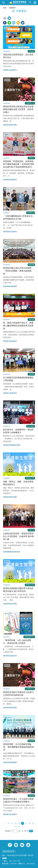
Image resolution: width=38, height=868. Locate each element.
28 (29, 823)
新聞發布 (12, 8)
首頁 (5, 8)
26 (22, 823)
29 (33, 823)
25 (19, 823)
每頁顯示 (8, 831)
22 (9, 823)
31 (19, 826)
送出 (31, 831)
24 (16, 823)
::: (1, 1)
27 (26, 823)
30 (16, 826)
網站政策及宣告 (9, 851)
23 (12, 823)
